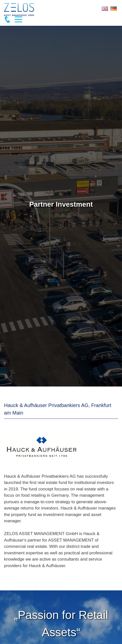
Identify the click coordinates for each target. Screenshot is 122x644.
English (105, 10)
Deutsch (114, 10)
